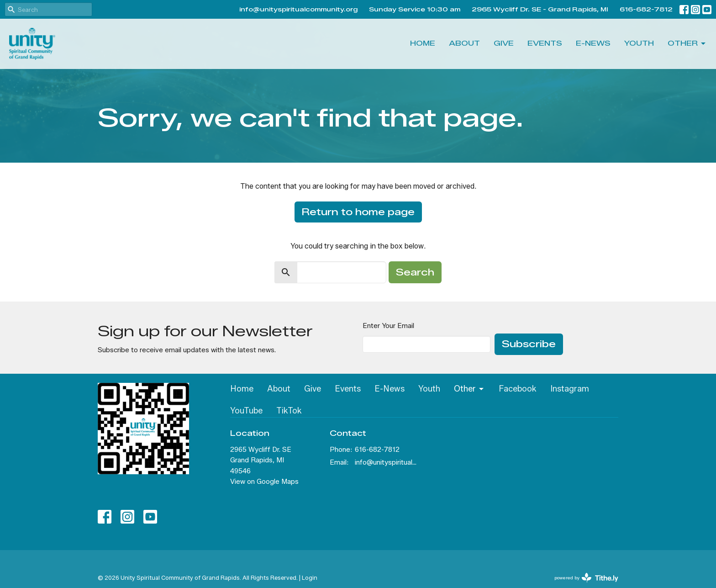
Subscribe (529, 344)
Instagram (570, 389)
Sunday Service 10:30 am (415, 9)
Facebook (518, 389)
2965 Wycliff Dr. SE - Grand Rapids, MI (540, 9)
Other (687, 44)
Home (423, 43)
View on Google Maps (264, 482)
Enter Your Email (388, 326)
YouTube (246, 411)
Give (504, 43)
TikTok (289, 411)
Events (545, 43)
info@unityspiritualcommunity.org (298, 9)
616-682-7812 (646, 9)
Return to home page (358, 212)
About (464, 43)
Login (310, 578)
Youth (639, 43)
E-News (593, 43)
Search (415, 272)
